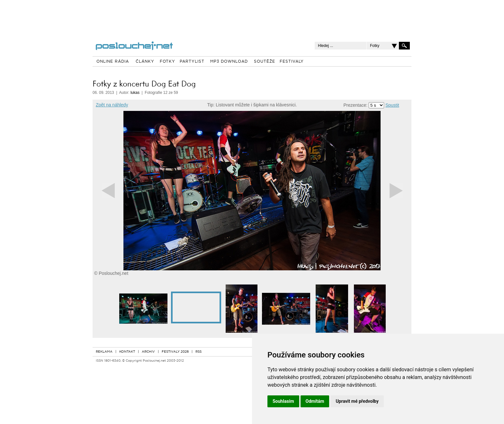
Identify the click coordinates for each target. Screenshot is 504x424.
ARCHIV (148, 352)
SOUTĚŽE (265, 62)
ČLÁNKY (145, 62)
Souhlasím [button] (283, 401)
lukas (135, 93)
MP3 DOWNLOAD (229, 62)
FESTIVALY (292, 62)
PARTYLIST (192, 62)
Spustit (392, 105)
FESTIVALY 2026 (175, 352)
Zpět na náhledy (112, 105)
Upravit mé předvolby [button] (357, 401)
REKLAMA (104, 352)
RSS (198, 352)
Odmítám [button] (315, 401)
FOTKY (167, 62)
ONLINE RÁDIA (113, 62)
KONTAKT (127, 352)
